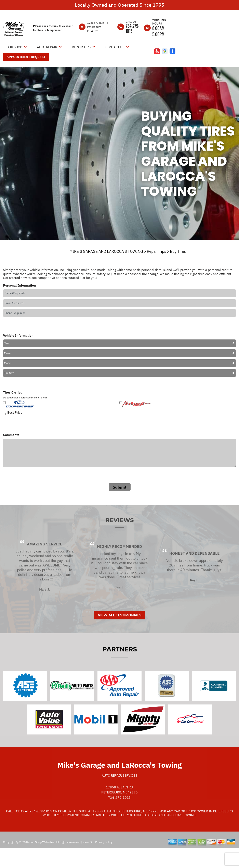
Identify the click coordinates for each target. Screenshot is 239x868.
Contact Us (115, 47)
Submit (120, 487)
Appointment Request (26, 57)
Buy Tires (178, 251)
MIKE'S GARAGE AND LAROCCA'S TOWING (106, 251)
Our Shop (14, 47)
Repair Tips (81, 47)
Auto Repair (47, 47)
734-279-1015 (132, 28)
